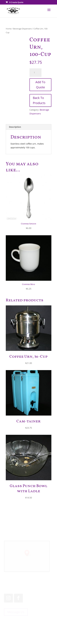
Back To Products (39, 100)
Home (9, 29)
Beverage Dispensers (22, 29)
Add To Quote (40, 85)
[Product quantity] (36, 73)
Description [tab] (15, 127)
